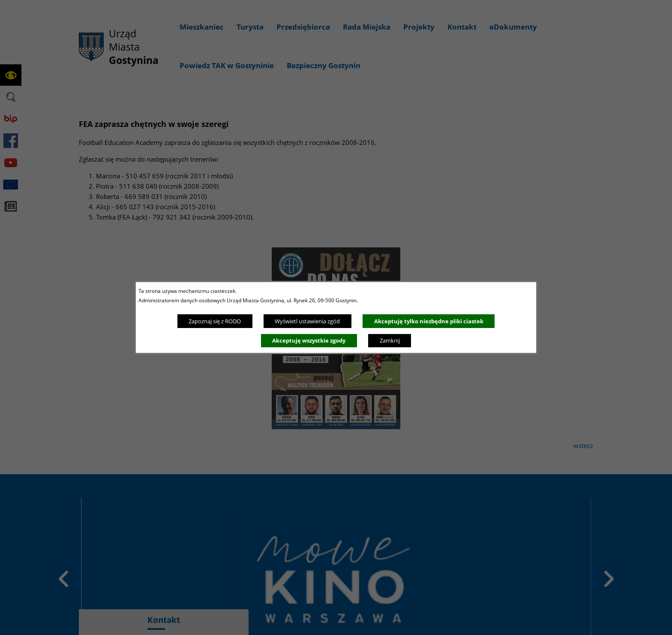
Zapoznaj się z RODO (215, 321)
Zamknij (390, 340)
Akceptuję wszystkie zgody (309, 340)
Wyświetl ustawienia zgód (307, 321)
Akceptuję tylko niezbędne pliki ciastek (429, 321)
